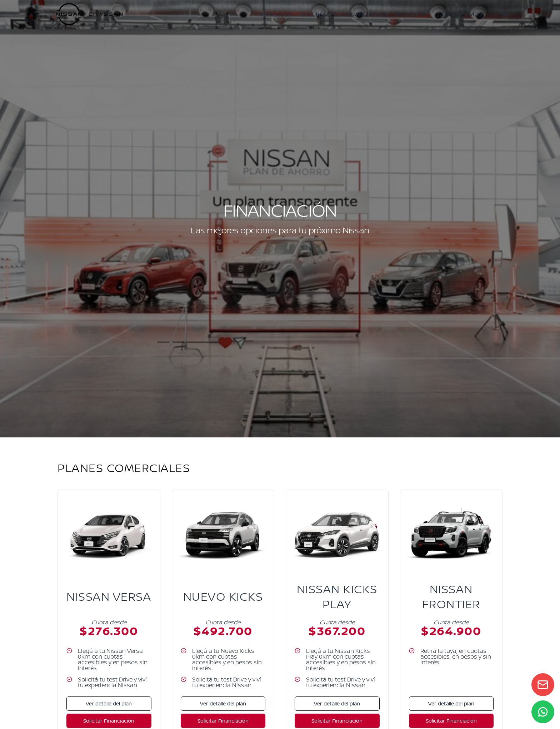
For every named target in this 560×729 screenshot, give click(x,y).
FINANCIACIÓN (366, 14)
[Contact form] (543, 685)
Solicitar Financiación (109, 721)
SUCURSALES (319, 14)
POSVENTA (411, 14)
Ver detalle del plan (109, 703)
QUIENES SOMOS (459, 14)
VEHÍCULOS (276, 14)
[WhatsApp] (543, 712)
